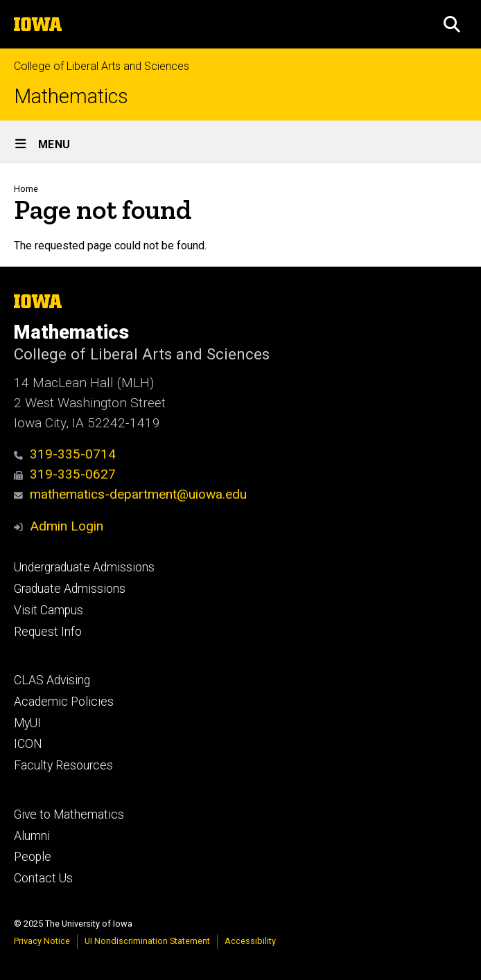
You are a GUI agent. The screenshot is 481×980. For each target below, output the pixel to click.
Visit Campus (49, 610)
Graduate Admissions (70, 589)
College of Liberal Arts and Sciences (102, 66)
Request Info (48, 632)
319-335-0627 (65, 474)
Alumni (32, 836)
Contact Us (43, 878)
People (33, 857)
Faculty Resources (63, 765)
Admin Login (67, 526)
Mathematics (71, 97)
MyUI (27, 723)
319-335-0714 (65, 454)
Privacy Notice (42, 941)
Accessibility (250, 941)
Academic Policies (64, 702)
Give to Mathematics (69, 814)
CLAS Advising (52, 680)
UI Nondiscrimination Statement (147, 941)
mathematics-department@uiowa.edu (130, 494)
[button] (452, 24)
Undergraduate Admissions (84, 567)
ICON (28, 744)
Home (26, 189)
